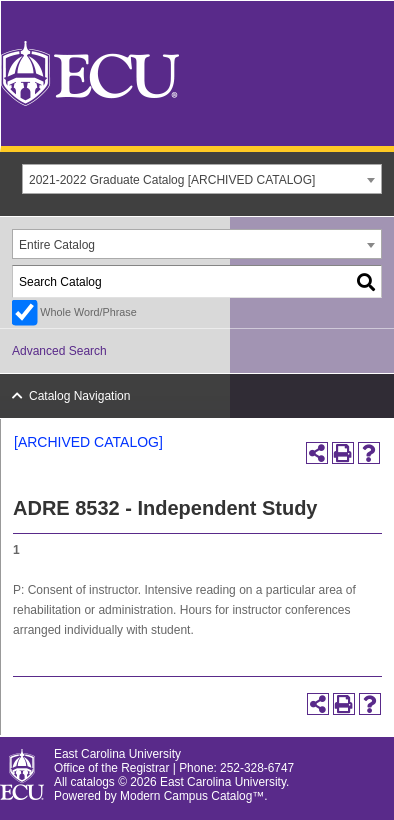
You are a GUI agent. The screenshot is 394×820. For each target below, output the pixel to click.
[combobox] (202, 179)
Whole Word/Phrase (88, 312)
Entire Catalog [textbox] (57, 245)
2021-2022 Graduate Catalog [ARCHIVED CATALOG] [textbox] (172, 180)
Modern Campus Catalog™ (192, 796)
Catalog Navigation (79, 396)
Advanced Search (59, 351)
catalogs (93, 782)
